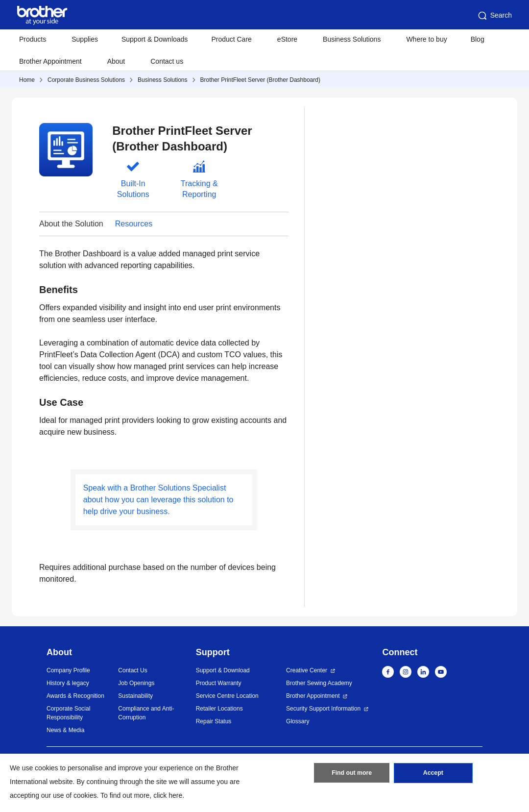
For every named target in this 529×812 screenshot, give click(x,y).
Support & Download (223, 670)
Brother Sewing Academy (319, 683)
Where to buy (426, 39)
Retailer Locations (219, 709)
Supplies (85, 39)
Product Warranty (219, 683)
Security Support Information (323, 709)
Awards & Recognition (75, 696)
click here (168, 795)
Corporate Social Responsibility (68, 713)
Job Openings (136, 683)
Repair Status (214, 721)
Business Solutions (162, 80)
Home (27, 80)
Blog (478, 39)
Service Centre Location (227, 696)
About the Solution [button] (71, 224)
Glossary (298, 721)
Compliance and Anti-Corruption (146, 713)
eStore (287, 39)
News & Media (65, 730)
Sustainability (135, 696)
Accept (433, 774)
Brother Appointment (50, 61)
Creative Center (307, 670)
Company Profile (68, 670)
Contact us (167, 61)
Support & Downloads (155, 39)
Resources (134, 224)
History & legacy (68, 683)
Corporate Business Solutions (86, 80)
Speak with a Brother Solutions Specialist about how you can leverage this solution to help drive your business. (158, 500)
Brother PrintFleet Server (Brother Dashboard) (260, 80)
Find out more (352, 774)
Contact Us (132, 670)
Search (494, 16)
